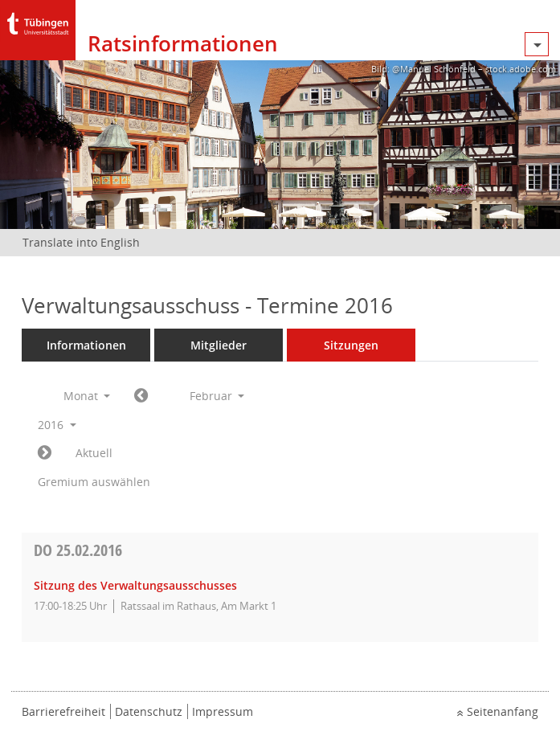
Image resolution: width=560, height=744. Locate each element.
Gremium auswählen (94, 482)
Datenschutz (149, 711)
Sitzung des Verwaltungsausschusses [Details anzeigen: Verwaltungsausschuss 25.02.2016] (135, 585)
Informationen (86, 345)
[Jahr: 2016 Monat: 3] (45, 453)
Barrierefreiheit (63, 711)
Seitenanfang (503, 711)
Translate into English (81, 242)
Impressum (223, 711)
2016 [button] (57, 425)
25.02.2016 (78, 550)
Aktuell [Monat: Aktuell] (94, 453)
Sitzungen (351, 345)
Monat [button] (87, 396)
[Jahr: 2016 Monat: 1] (141, 396)
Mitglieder (219, 345)
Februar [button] (217, 396)
